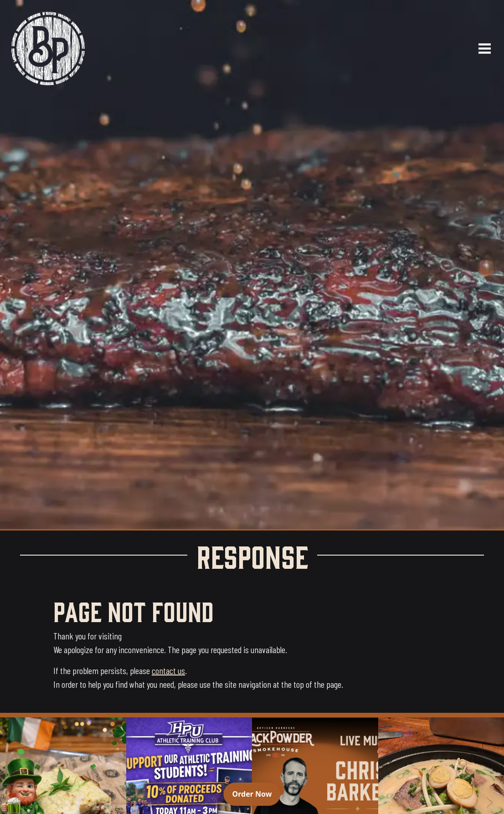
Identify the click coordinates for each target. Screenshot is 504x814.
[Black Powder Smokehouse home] (48, 49)
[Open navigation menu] (481, 48)
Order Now (257, 793)
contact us (168, 670)
